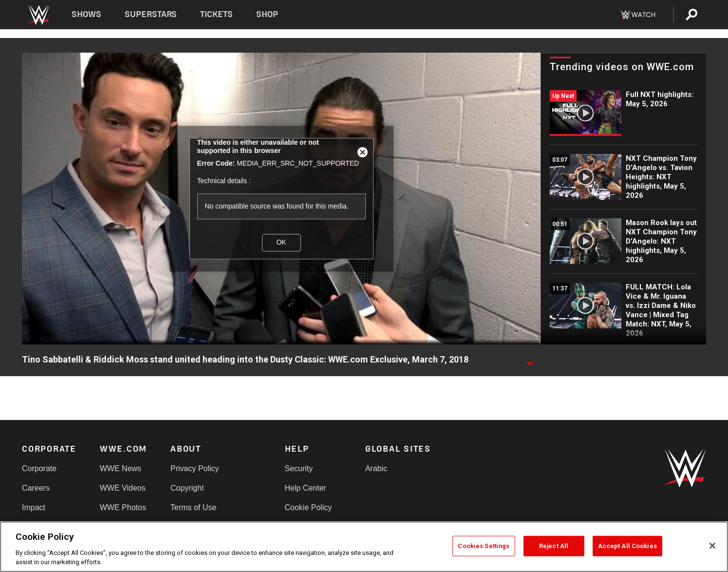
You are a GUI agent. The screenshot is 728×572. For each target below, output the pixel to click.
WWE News (121, 468)
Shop (267, 14)
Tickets (216, 14)
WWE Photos (123, 507)
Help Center (306, 488)
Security (299, 468)
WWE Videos (123, 488)
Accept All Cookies (627, 546)
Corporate (39, 468)
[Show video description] (530, 360)
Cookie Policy (308, 507)
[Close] (712, 546)
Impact (34, 507)
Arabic (376, 468)
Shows (86, 14)
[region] (364, 547)
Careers (36, 488)
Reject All (554, 546)
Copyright (187, 488)
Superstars (151, 14)
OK (281, 243)
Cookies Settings (484, 546)
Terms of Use (193, 507)
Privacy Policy (195, 468)
